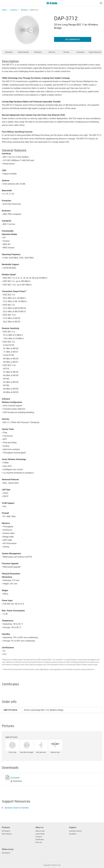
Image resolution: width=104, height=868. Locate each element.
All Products (6, 831)
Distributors (6, 853)
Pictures (66, 52)
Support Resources (95, 52)
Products (14, 10)
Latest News (40, 834)
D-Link (58, 865)
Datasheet (15, 778)
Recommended (73, 39)
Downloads (81, 52)
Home (4, 10)
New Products (7, 834)
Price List (39, 842)
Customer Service (75, 831)
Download (17, 781)
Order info (52, 52)
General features (23, 52)
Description (9, 52)
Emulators (73, 834)
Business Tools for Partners (17, 808)
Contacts (39, 837)
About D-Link (40, 831)
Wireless (24, 10)
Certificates (38, 52)
